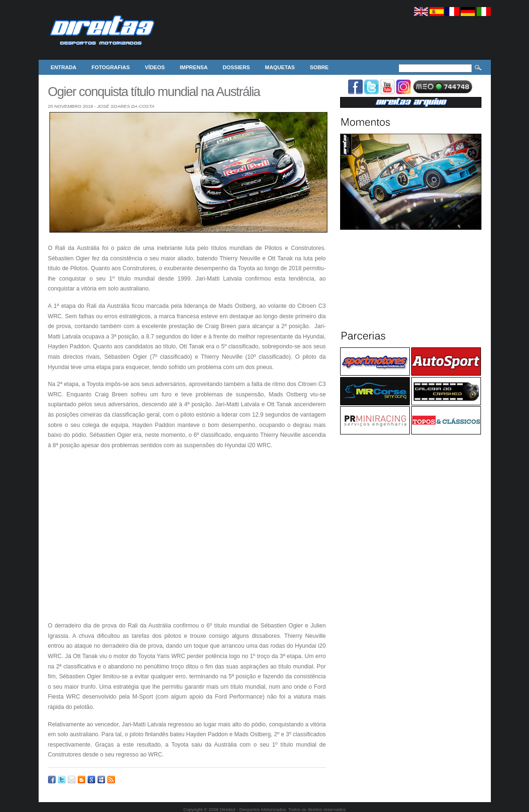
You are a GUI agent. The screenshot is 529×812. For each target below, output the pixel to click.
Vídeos (155, 67)
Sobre (319, 67)
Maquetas (280, 67)
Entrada (64, 67)
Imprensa (194, 67)
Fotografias (110, 67)
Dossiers (236, 67)
